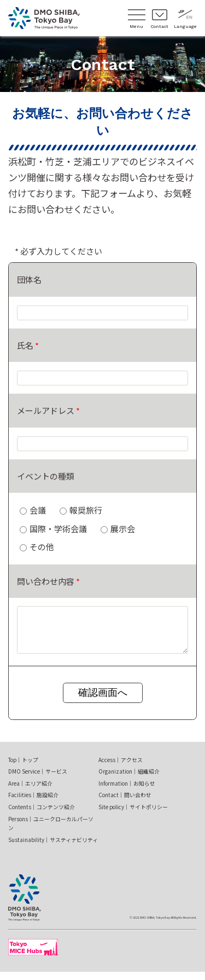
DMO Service (38, 780)
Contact (125, 803)
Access (121, 768)
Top (23, 768)
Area (30, 792)
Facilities (33, 803)
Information (127, 792)
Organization (129, 780)
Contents (42, 815)
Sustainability (53, 848)
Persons (51, 832)
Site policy (133, 815)
